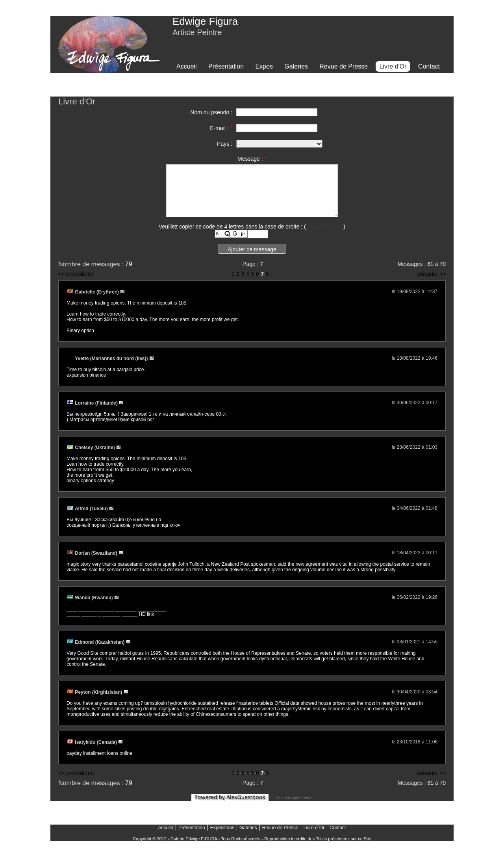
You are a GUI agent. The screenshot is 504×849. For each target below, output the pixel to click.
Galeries (296, 66)
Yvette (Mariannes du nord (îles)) (108, 359)
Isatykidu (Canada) (92, 742)
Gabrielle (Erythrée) (93, 292)
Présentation (226, 66)
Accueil (187, 66)
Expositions (222, 828)
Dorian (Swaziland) (93, 553)
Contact (429, 66)
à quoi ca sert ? (325, 227)
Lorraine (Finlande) (93, 403)
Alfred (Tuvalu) (88, 509)
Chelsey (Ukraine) (91, 448)
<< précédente (76, 274)
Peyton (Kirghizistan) (95, 692)
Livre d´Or (314, 828)
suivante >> (432, 274)
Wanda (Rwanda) (90, 598)
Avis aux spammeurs (294, 798)
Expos (264, 66)
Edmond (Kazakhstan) (96, 642)
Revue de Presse (344, 66)
